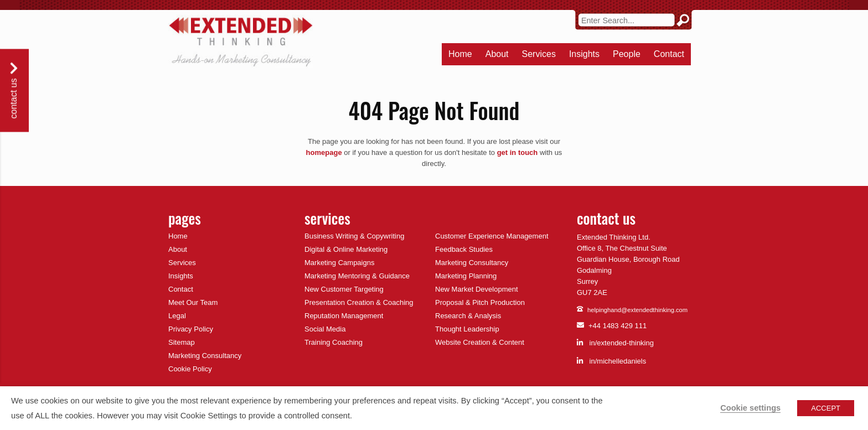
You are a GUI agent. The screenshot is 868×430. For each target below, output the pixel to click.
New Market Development (477, 289)
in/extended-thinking (615, 343)
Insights (584, 54)
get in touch (518, 152)
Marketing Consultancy (205, 356)
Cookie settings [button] (750, 408)
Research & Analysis (468, 316)
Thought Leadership (467, 329)
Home (460, 54)
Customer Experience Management (492, 236)
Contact (669, 54)
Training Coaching (334, 342)
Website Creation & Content (480, 342)
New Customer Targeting (344, 289)
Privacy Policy (191, 329)
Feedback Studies (464, 249)
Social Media (325, 329)
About (497, 54)
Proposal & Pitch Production (480, 302)
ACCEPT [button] (826, 408)
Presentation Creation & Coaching (359, 302)
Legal (177, 316)
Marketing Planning (466, 276)
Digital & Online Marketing (346, 249)
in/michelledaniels (611, 361)
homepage (324, 152)
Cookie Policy (190, 369)
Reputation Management (344, 316)
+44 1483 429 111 (612, 326)
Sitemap (182, 342)
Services (539, 54)
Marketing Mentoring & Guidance (357, 276)
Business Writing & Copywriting (354, 236)
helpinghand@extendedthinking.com (632, 310)
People (627, 54)
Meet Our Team (193, 302)
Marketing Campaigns (339, 263)
